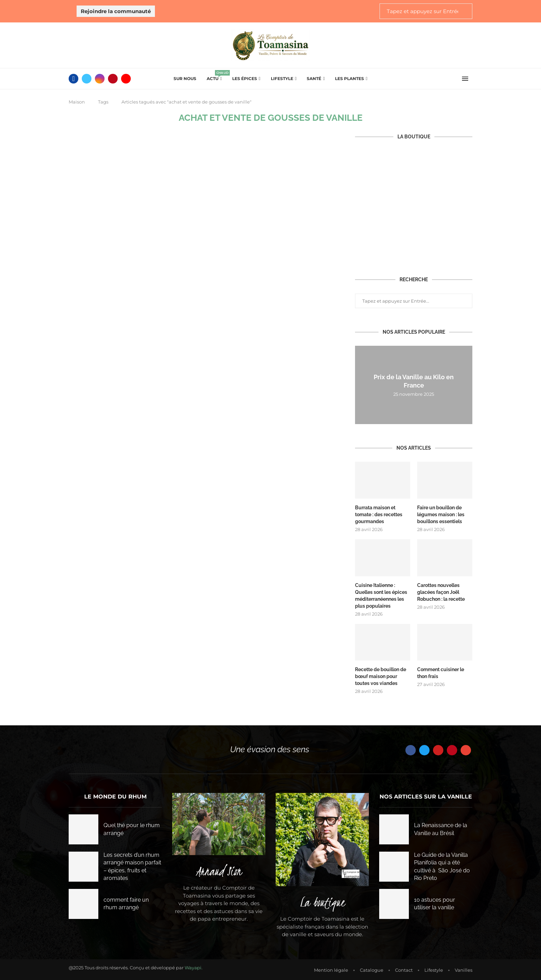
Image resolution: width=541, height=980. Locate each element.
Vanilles (464, 968)
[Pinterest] (113, 79)
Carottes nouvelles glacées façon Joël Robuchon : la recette (441, 591)
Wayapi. (194, 966)
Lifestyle (282, 79)
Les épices (245, 79)
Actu (214, 76)
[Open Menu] (465, 79)
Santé (314, 79)
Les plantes (350, 79)
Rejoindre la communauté (116, 11)
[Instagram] (100, 79)
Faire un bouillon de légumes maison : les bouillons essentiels (441, 514)
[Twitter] (87, 79)
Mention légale (331, 968)
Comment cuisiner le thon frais (441, 672)
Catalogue (372, 968)
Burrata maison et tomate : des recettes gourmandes (379, 514)
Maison (77, 102)
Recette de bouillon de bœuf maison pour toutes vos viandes (381, 675)
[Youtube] (126, 79)
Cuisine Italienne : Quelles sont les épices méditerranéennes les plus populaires (381, 594)
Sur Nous (185, 79)
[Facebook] (73, 79)
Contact (404, 968)
